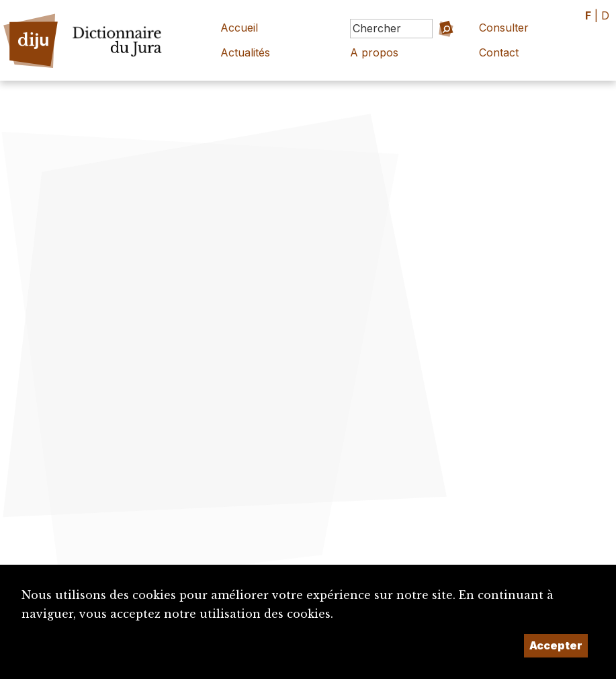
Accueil (239, 28)
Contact (499, 52)
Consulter (504, 28)
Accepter (556, 645)
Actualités (245, 52)
